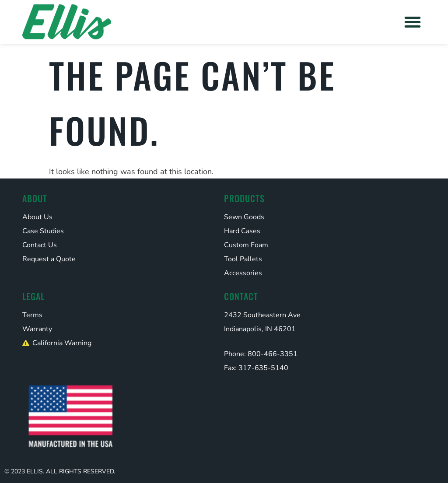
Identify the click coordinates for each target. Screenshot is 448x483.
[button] (413, 22)
